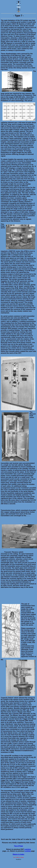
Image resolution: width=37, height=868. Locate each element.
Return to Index (18, 854)
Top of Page (18, 846)
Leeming (28, 849)
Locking (28, 851)
